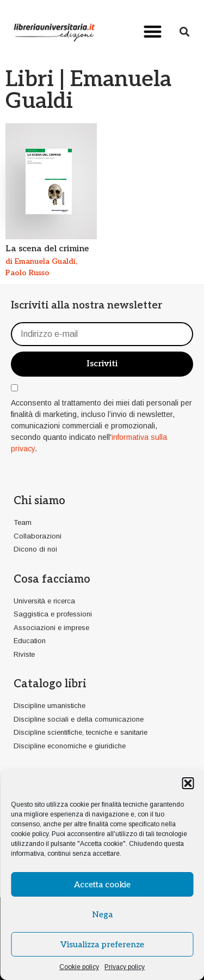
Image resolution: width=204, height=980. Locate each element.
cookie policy (30, 834)
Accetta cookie (102, 885)
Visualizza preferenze (102, 945)
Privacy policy (125, 967)
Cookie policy (79, 967)
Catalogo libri (50, 684)
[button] (188, 783)
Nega (102, 915)
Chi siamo (39, 501)
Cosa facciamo (52, 579)
